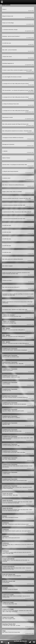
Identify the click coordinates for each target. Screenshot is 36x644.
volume (30, 642)
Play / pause (2, 642)
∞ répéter (34, 642)
